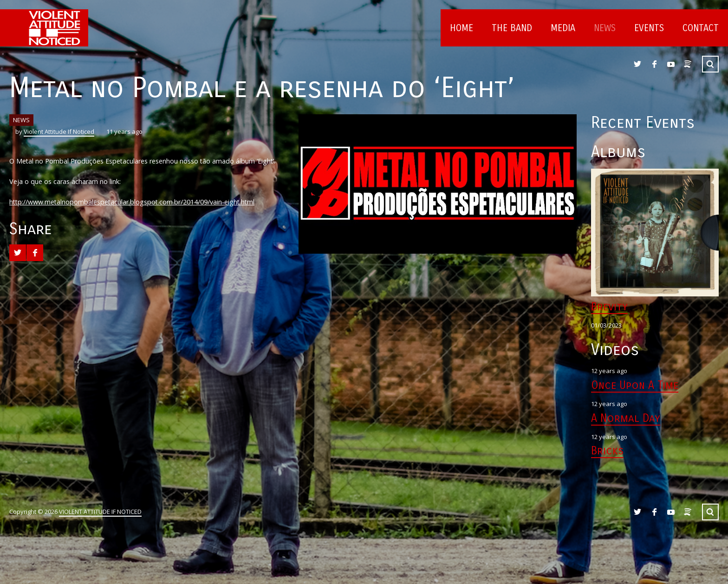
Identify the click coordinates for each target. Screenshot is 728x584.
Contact (701, 28)
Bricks (607, 451)
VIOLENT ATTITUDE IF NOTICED (100, 512)
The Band (512, 28)
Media (563, 28)
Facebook (654, 64)
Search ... (710, 64)
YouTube (671, 64)
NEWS (21, 120)
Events (649, 28)
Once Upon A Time (635, 385)
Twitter (637, 64)
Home (461, 28)
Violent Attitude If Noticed (59, 131)
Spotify (688, 64)
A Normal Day (626, 418)
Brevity (609, 307)
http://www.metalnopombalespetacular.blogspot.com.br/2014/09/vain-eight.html (132, 202)
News (605, 28)
